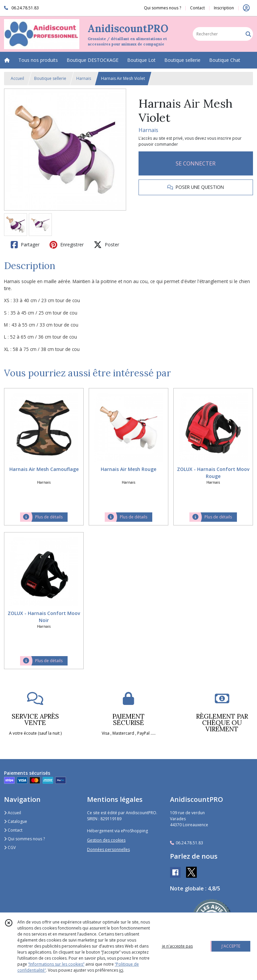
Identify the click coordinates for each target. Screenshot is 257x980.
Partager (25, 245)
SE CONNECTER (196, 163)
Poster (106, 245)
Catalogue (16, 821)
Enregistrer (67, 245)
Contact (197, 8)
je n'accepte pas (177, 946)
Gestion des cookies (106, 840)
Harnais (84, 78)
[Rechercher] (248, 34)
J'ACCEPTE (231, 946)
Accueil (17, 78)
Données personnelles (108, 849)
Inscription (224, 8)
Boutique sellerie (50, 78)
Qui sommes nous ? (24, 839)
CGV (10, 847)
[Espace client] (246, 8)
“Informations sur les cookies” (56, 964)
